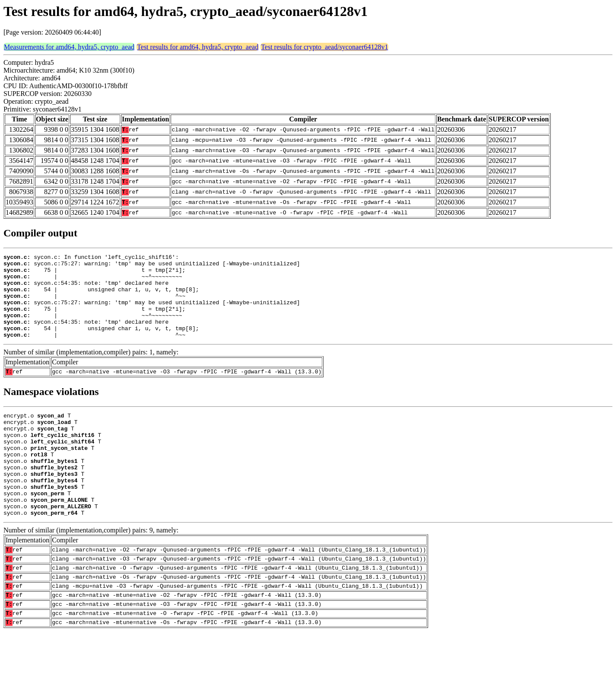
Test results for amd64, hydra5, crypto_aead (198, 47)
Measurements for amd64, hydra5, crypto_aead (69, 47)
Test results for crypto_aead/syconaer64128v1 (324, 47)
